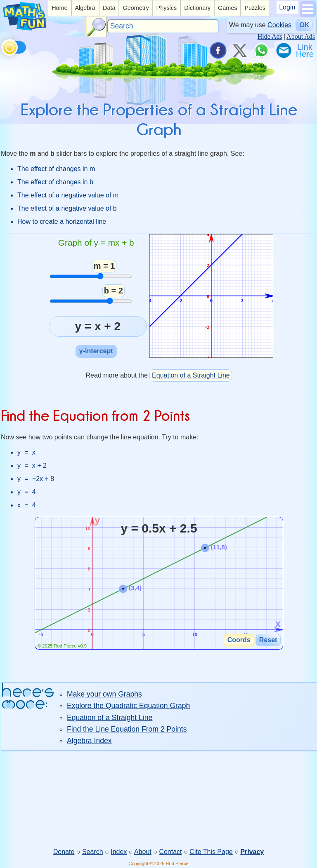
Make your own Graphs (104, 694)
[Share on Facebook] (218, 50)
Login (287, 7)
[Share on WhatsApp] (261, 50)
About (143, 852)
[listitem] (59, 8)
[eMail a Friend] (283, 50)
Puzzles (255, 8)
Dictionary (197, 8)
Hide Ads (270, 36)
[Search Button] (97, 27)
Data (109, 8)
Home (59, 8)
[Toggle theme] (3, 46)
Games (227, 8)
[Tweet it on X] (239, 50)
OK (304, 25)
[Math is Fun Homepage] (24, 28)
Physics (167, 8)
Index (119, 852)
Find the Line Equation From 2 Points (127, 729)
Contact (170, 852)
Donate (64, 852)
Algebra (85, 8)
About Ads (301, 36)
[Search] (163, 27)
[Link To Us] (305, 50)
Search (93, 852)
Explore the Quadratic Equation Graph (128, 706)
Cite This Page (211, 852)
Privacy (252, 852)
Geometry (136, 8)
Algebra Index (89, 741)
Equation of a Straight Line (191, 375)
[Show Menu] (308, 15)
